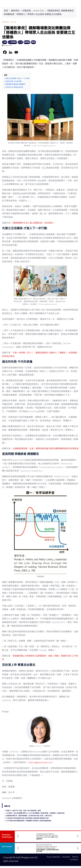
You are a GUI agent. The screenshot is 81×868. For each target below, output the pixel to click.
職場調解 (27, 42)
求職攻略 (26, 11)
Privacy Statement (55, 857)
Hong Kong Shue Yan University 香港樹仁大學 (61, 853)
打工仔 (20, 42)
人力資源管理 (13, 42)
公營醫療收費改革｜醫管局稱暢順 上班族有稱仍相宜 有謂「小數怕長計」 (29, 816)
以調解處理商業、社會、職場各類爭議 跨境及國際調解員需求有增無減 (46, 449)
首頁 (6, 11)
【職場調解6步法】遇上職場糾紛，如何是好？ (34, 223)
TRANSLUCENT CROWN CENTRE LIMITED (58, 835)
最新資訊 (15, 11)
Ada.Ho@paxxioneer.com (40, 762)
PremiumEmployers (7, 836)
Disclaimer (67, 857)
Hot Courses (7, 847)
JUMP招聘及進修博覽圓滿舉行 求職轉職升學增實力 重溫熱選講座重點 (28, 821)
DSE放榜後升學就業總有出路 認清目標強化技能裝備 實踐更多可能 (27, 818)
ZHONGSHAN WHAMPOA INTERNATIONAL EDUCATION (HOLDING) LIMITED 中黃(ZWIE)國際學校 (34, 836)
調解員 (33, 42)
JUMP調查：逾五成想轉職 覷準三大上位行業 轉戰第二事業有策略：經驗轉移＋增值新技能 (35, 813)
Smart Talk (39, 11)
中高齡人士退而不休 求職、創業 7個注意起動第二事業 (23, 811)
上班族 (5, 42)
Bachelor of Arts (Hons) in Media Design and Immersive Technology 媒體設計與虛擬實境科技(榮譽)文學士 (61, 847)
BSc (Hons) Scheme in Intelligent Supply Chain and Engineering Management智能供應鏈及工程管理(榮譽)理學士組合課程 (35, 848)
